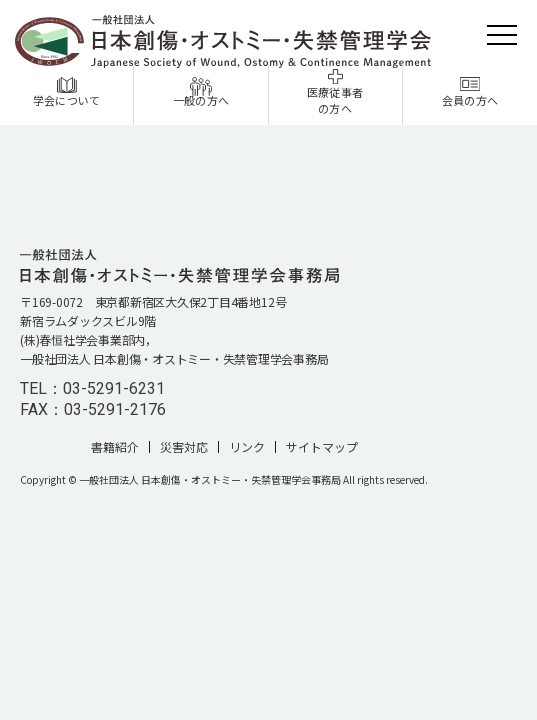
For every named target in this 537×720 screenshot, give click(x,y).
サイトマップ (322, 447)
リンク (247, 447)
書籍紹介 (115, 447)
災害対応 (184, 447)
